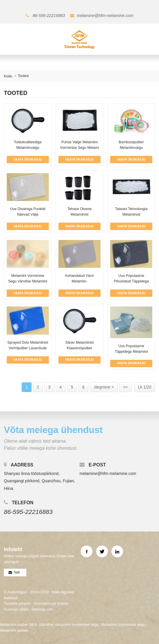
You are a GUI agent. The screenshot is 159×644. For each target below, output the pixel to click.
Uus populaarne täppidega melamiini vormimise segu (131, 352)
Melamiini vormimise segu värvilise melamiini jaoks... (28, 281)
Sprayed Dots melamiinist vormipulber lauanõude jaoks (28, 348)
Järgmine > (104, 387)
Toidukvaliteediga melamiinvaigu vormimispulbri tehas (28, 148)
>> (125, 387)
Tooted (23, 76)
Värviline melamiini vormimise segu (69, 625)
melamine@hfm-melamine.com (105, 16)
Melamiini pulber (14, 630)
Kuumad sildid (16, 609)
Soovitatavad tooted (51, 603)
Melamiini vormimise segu (123, 625)
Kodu (8, 76)
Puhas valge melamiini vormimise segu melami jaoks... (80, 148)
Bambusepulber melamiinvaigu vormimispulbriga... (131, 148)
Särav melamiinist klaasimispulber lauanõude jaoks (79, 348)
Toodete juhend (17, 603)
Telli (17, 573)
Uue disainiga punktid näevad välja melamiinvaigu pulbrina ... (28, 215)
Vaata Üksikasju (28, 159)
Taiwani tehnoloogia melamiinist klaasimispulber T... (131, 215)
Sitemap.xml (42, 609)
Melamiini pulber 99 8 (18, 625)
